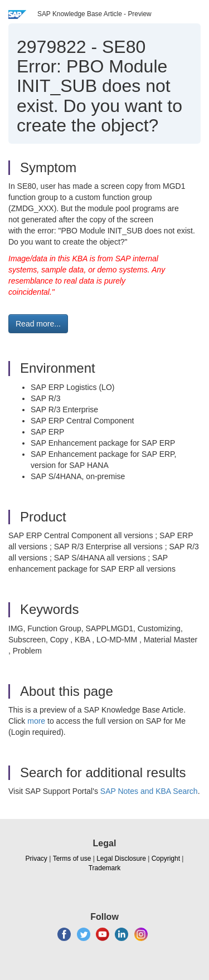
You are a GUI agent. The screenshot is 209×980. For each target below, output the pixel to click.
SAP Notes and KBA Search (149, 791)
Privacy (37, 859)
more (36, 721)
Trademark (105, 868)
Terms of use (72, 859)
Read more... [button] (38, 324)
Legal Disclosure (121, 859)
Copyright (166, 859)
